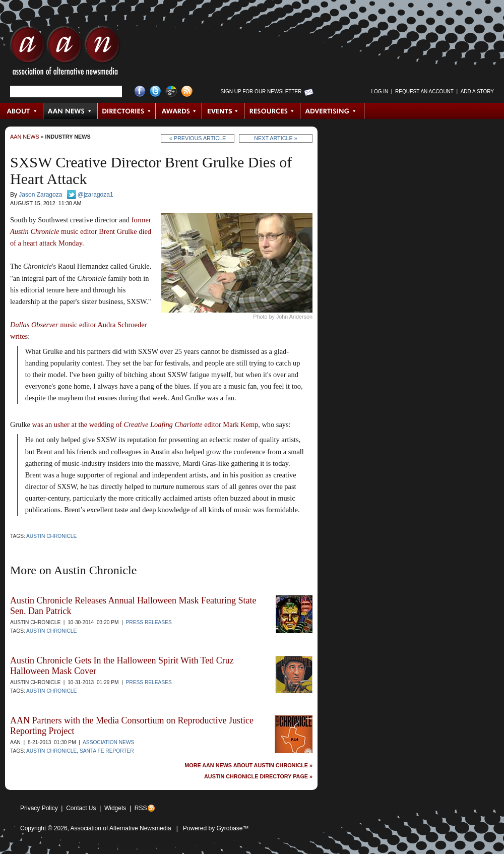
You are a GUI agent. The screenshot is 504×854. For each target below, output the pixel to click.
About (22, 111)
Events (223, 111)
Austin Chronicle (51, 536)
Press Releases (149, 622)
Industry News (68, 137)
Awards (179, 111)
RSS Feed (187, 91)
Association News (108, 742)
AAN (65, 53)
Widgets (115, 808)
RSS (141, 808)
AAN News (71, 111)
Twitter (155, 91)
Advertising (332, 111)
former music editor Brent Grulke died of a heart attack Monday (81, 231)
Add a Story (477, 91)
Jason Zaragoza (40, 195)
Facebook (140, 91)
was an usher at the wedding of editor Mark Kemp (145, 424)
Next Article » (275, 138)
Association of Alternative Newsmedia (121, 828)
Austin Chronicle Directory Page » (258, 777)
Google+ (171, 91)
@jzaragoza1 (96, 195)
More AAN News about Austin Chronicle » (248, 766)
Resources (272, 111)
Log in (380, 91)
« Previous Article (198, 138)
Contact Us (81, 808)
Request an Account (424, 91)
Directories (127, 111)
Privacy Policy (39, 808)
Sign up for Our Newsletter (261, 91)
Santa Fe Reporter (107, 751)
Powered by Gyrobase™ (216, 828)
